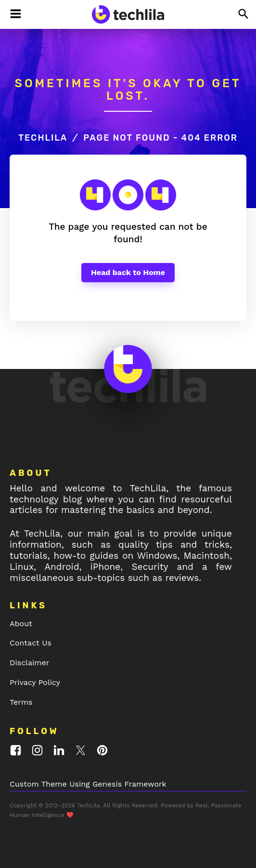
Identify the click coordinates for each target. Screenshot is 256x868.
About (21, 624)
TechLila (43, 138)
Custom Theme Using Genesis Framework (88, 784)
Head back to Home (128, 272)
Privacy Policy (35, 682)
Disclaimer (29, 663)
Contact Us (31, 643)
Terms (21, 702)
